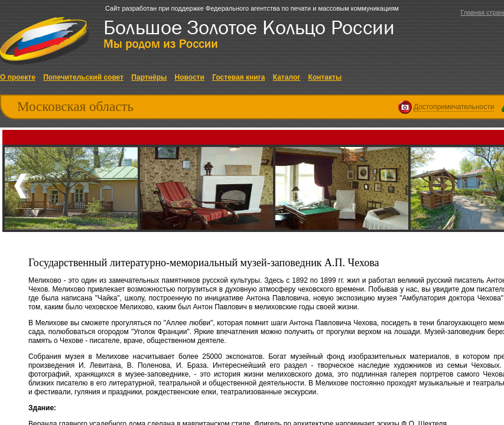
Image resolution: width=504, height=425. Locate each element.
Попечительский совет (83, 77)
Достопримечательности (454, 107)
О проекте (18, 77)
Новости (190, 77)
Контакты (325, 77)
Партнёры (149, 77)
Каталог (287, 77)
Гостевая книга (238, 77)
